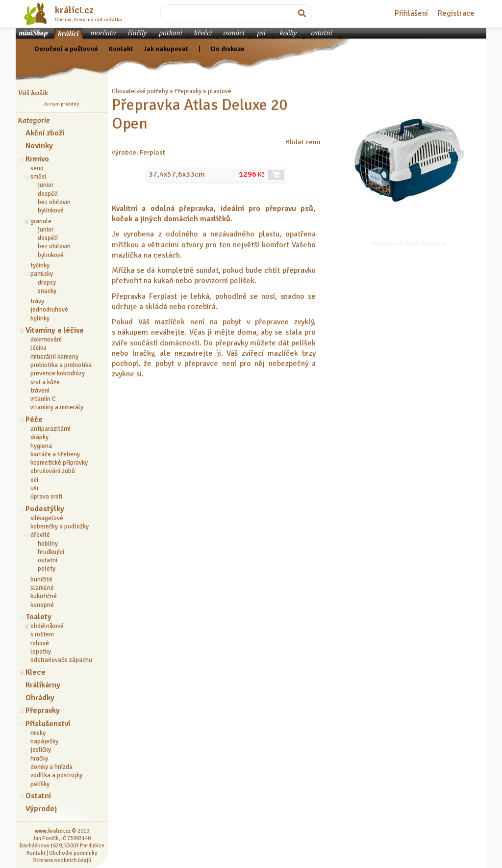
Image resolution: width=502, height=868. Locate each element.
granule (41, 221)
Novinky (39, 146)
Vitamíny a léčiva (54, 330)
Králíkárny (43, 685)
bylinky (40, 318)
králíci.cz (74, 10)
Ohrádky (40, 698)
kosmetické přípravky (59, 463)
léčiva (38, 348)
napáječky (44, 741)
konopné (42, 605)
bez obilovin (54, 202)
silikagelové (47, 518)
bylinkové (51, 210)
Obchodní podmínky (73, 853)
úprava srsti (46, 497)
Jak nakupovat (166, 49)
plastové (220, 91)
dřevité (40, 535)
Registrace (456, 13)
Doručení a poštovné (66, 49)
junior (46, 185)
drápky (39, 437)
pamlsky (42, 274)
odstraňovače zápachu (61, 660)
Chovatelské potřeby (140, 91)
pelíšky (40, 784)
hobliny (48, 544)
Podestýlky (45, 509)
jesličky (41, 750)
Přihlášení (411, 13)
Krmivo (37, 159)
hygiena (41, 446)
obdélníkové (47, 626)
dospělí (48, 194)
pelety (47, 569)
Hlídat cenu (303, 142)
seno (37, 168)
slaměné (42, 588)
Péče (34, 420)
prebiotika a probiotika (61, 365)
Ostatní (38, 796)
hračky (39, 759)
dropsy (47, 283)
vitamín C (43, 399)
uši (34, 488)
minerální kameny (54, 357)
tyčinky (40, 265)
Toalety (38, 617)
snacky (47, 291)
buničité (41, 579)
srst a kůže (45, 382)
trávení (40, 391)
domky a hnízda (51, 767)
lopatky (41, 652)
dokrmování (46, 340)
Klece (36, 672)
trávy (37, 301)
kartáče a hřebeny (55, 454)
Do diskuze (228, 49)
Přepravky (43, 710)
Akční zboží (45, 133)
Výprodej (41, 809)
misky (38, 733)
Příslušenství (48, 724)
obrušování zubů (53, 471)
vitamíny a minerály (57, 407)
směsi (38, 177)
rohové (40, 643)
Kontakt (121, 49)
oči (34, 480)
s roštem (42, 634)
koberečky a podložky (60, 526)
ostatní (48, 560)
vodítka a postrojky (56, 775)
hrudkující (51, 552)
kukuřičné (44, 596)
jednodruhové (49, 310)
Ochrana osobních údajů (62, 860)
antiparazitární (50, 429)
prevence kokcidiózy (58, 373)
